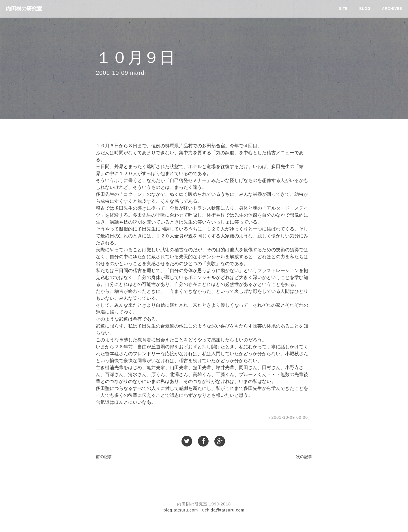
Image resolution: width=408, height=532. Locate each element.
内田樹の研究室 (24, 9)
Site (344, 9)
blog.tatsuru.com (181, 510)
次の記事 (304, 457)
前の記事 (104, 457)
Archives (392, 9)
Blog (365, 9)
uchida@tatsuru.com (223, 510)
